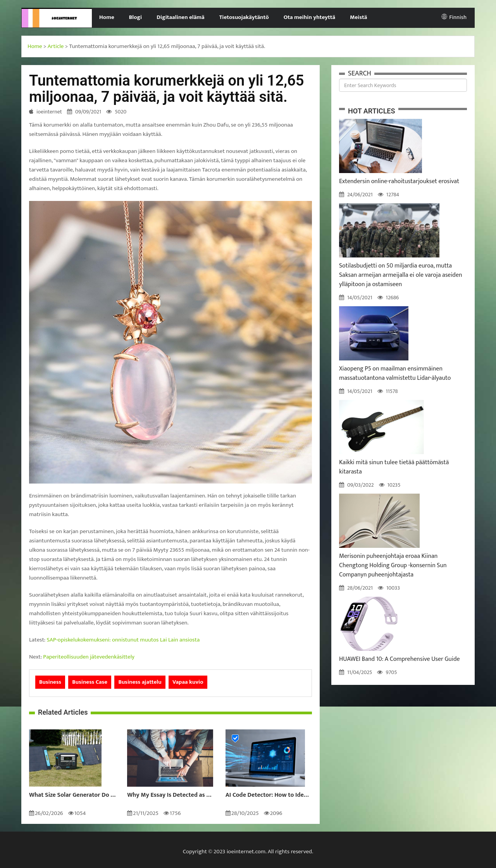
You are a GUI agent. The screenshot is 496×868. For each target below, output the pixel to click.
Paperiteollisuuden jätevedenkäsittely (89, 657)
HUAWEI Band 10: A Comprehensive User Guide (400, 659)
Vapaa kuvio (188, 682)
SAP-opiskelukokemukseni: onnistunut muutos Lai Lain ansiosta (123, 640)
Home (107, 17)
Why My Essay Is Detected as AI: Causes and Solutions (170, 795)
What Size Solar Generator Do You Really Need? (72, 795)
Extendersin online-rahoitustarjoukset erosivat (399, 181)
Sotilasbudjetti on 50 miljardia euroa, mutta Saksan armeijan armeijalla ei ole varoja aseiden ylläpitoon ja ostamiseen (401, 275)
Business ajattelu (140, 682)
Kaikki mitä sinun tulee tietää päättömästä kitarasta (394, 467)
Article (56, 46)
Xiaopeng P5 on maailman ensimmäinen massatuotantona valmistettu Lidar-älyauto (395, 373)
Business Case (90, 682)
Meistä (358, 17)
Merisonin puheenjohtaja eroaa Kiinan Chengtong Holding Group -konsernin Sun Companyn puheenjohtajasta (393, 565)
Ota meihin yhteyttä (309, 17)
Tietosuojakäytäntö (244, 17)
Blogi (135, 17)
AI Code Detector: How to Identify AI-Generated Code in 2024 (269, 795)
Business (50, 682)
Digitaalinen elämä (181, 17)
